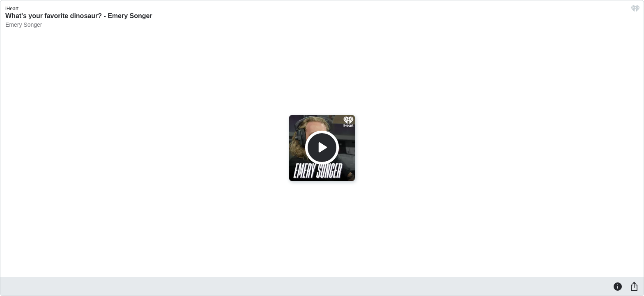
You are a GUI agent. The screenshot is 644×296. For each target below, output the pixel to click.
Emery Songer (24, 25)
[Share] (634, 286)
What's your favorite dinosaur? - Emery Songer (79, 16)
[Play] (322, 148)
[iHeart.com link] (635, 10)
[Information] (618, 286)
